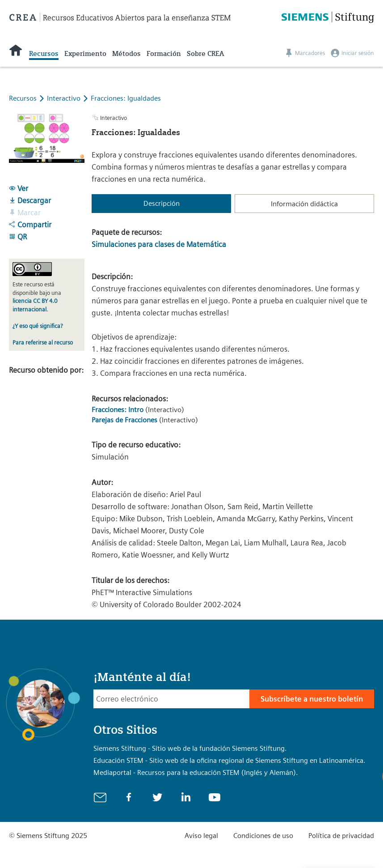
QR (18, 237)
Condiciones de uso (263, 836)
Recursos (44, 54)
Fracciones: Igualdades (126, 98)
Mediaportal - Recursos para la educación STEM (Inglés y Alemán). (196, 772)
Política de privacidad (341, 836)
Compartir (30, 225)
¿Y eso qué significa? (38, 326)
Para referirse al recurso (43, 343)
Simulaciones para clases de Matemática (159, 244)
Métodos (126, 54)
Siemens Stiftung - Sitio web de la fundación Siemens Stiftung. (190, 748)
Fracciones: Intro (118, 410)
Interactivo (65, 98)
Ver (19, 188)
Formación (164, 54)
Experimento (85, 54)
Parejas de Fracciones (124, 420)
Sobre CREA (205, 54)
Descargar (30, 200)
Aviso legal (201, 836)
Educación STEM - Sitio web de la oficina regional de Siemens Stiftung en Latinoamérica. (229, 760)
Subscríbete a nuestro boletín (312, 699)
